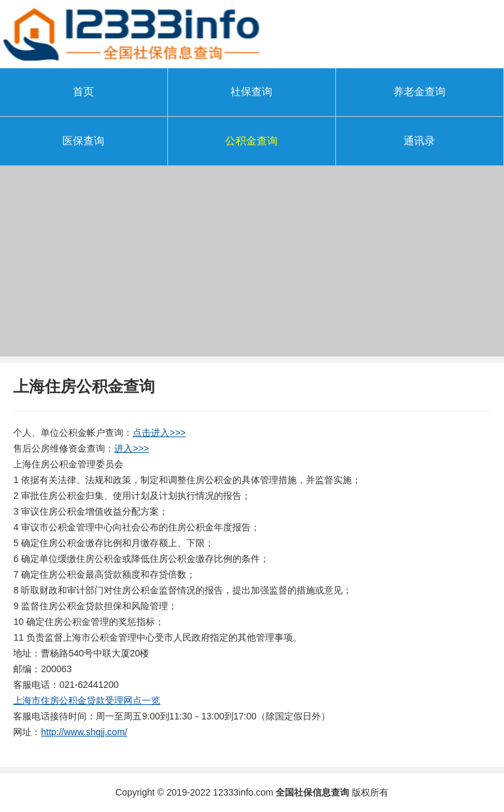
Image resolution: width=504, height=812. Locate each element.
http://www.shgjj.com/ (84, 732)
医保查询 (83, 141)
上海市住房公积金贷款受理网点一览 (87, 700)
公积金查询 (251, 141)
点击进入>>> (159, 433)
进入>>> (132, 448)
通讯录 (419, 141)
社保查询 (251, 92)
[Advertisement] (252, 265)
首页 (83, 92)
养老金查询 (419, 92)
